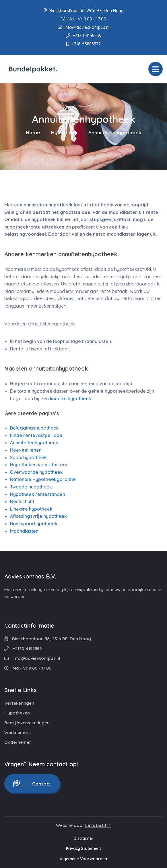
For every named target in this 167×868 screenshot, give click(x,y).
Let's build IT (98, 825)
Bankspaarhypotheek (34, 524)
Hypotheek (64, 132)
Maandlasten (24, 531)
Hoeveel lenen (26, 450)
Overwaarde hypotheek (36, 472)
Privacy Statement (83, 848)
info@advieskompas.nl (83, 27)
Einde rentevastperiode (36, 435)
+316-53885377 (83, 44)
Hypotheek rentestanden (38, 494)
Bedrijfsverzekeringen (27, 723)
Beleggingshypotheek (34, 428)
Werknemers (18, 732)
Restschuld (22, 501)
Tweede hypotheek (31, 487)
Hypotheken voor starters (39, 465)
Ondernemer (18, 742)
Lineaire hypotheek (31, 509)
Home (33, 132)
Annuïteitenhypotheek (34, 442)
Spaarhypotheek (28, 457)
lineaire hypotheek (71, 398)
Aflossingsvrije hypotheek (38, 516)
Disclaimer (84, 838)
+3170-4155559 (84, 36)
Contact (32, 784)
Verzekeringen (19, 703)
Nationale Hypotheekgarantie (43, 479)
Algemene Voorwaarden (83, 859)
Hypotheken (17, 713)
